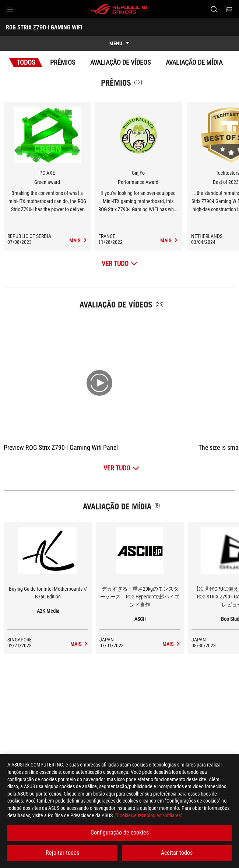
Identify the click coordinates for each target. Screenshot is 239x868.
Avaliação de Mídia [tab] (194, 62)
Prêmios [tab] (63, 62)
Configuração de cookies (120, 833)
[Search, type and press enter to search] (214, 9)
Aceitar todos (177, 853)
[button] (10, 9)
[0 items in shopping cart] (229, 9)
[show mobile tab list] (119, 43)
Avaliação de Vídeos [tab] (120, 62)
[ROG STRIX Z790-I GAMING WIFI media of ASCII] (171, 644)
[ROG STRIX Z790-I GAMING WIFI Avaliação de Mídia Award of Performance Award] (169, 241)
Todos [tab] (26, 62)
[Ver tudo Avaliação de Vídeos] (121, 468)
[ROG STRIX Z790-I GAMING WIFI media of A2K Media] (79, 644)
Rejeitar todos (62, 853)
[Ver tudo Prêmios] (119, 264)
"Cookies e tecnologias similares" (149, 815)
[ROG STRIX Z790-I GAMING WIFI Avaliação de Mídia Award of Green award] (78, 241)
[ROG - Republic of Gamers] (120, 9)
